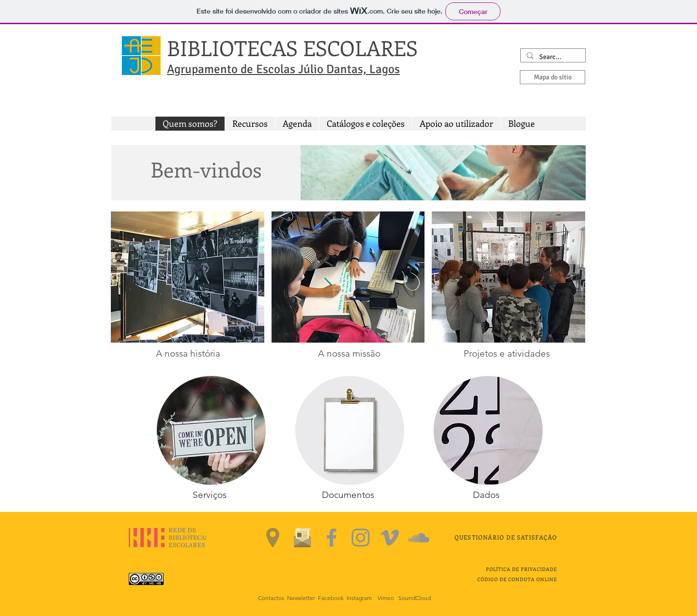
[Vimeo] (390, 538)
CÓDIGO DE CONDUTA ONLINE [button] (517, 579)
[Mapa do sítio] (553, 77)
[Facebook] (332, 538)
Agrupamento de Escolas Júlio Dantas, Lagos (283, 69)
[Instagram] (361, 538)
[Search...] (552, 57)
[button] (250, 124)
